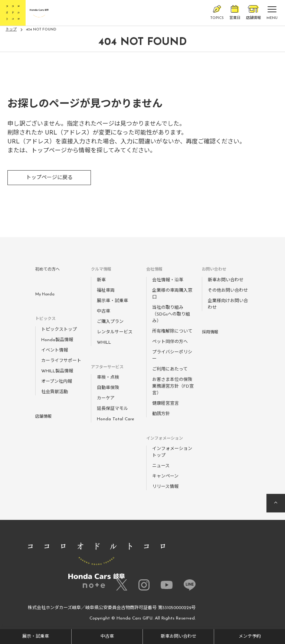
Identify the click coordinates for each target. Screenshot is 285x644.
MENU (272, 14)
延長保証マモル (112, 409)
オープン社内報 (57, 382)
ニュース (161, 466)
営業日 (235, 13)
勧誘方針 (161, 414)
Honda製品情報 (57, 340)
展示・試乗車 (36, 637)
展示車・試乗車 (112, 301)
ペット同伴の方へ (170, 342)
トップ (11, 30)
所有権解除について (172, 331)
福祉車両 (106, 291)
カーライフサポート (61, 361)
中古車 (107, 637)
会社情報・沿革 (168, 280)
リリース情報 (165, 487)
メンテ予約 (250, 637)
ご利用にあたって (170, 369)
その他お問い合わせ (228, 291)
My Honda (45, 295)
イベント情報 (55, 350)
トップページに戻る (49, 178)
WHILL (104, 343)
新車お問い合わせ (178, 637)
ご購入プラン (110, 322)
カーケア (106, 398)
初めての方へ (47, 270)
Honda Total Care (116, 419)
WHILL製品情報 (57, 371)
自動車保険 (108, 388)
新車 (101, 280)
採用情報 (210, 332)
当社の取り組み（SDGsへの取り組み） (171, 314)
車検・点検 (108, 378)
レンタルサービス (115, 332)
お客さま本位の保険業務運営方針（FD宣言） (173, 386)
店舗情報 (253, 13)
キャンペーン (165, 476)
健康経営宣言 (166, 404)
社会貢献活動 (55, 392)
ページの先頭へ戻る (276, 503)
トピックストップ (59, 330)
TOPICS (217, 13)
